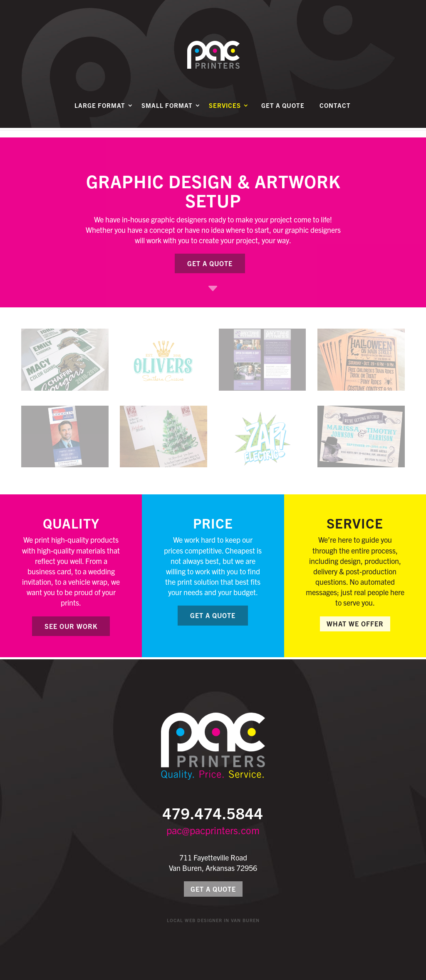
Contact (335, 115)
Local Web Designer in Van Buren (213, 920)
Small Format (167, 115)
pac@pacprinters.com (213, 830)
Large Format (100, 115)
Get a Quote (283, 115)
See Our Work (71, 626)
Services (225, 115)
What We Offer (355, 623)
